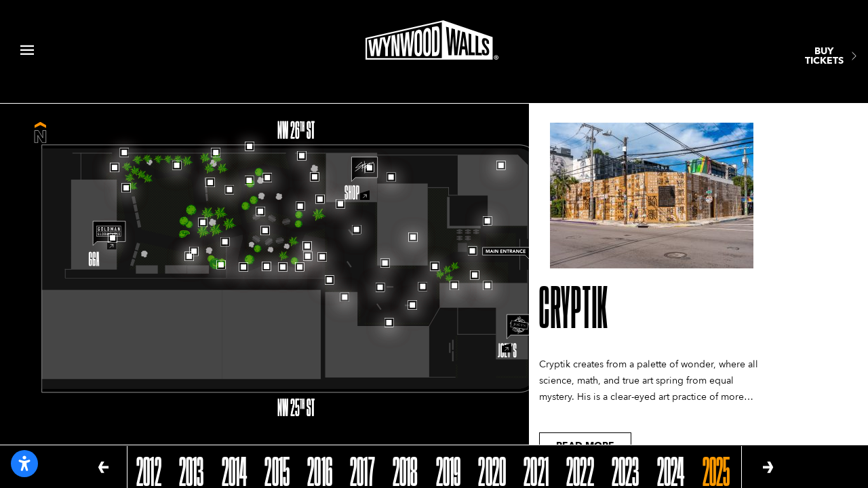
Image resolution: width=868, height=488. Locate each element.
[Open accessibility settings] (24, 464)
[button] (104, 467)
